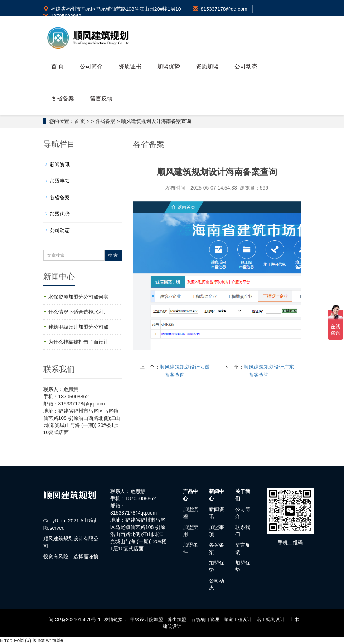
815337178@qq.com (220, 9)
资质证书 (130, 66)
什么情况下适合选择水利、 (78, 312)
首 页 (58, 66)
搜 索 (113, 255)
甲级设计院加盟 (147, 620)
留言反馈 (101, 99)
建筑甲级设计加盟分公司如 (78, 327)
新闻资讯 (60, 164)
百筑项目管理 (205, 620)
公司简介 (91, 66)
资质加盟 (207, 66)
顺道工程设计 (238, 620)
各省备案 (63, 99)
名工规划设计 (271, 620)
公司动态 (246, 66)
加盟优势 (169, 66)
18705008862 (62, 16)
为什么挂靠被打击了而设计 (78, 342)
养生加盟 (177, 620)
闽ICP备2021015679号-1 (75, 620)
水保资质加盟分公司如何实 (78, 297)
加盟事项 (60, 181)
